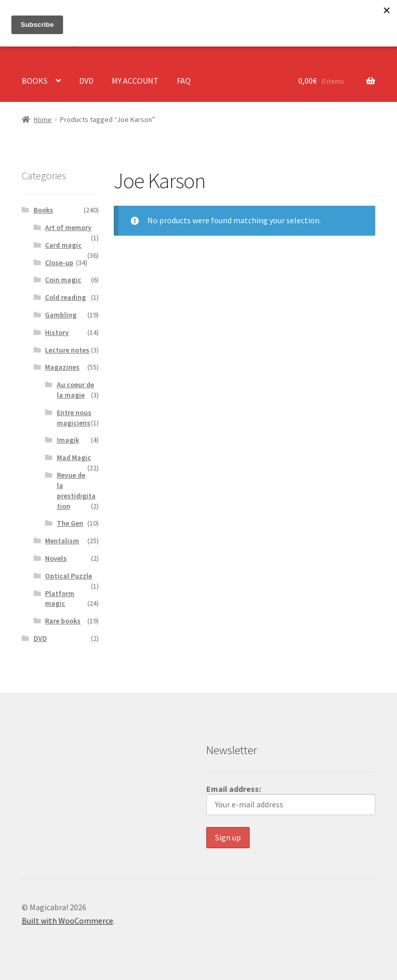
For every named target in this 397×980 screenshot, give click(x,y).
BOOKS (35, 81)
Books (43, 210)
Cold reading (65, 297)
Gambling (61, 315)
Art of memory (68, 227)
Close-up (59, 263)
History (57, 332)
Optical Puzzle (68, 576)
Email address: (291, 799)
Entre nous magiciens (74, 418)
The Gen (70, 523)
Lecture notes (67, 350)
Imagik (68, 440)
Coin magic (63, 280)
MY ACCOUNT (135, 81)
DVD (86, 81)
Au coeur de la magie (75, 390)
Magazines (62, 367)
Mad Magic (74, 457)
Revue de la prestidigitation (76, 490)
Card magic (63, 245)
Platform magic (60, 599)
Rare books (63, 621)
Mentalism (62, 541)
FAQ (184, 81)
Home (43, 119)
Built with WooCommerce (67, 921)
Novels (56, 558)
